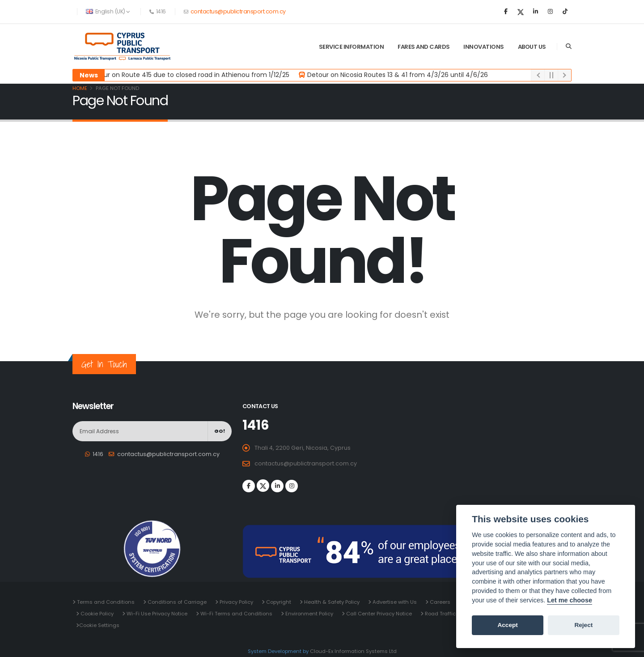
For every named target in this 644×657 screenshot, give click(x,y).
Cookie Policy (96, 614)
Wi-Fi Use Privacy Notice (156, 614)
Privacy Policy (236, 602)
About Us (532, 47)
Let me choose (570, 600)
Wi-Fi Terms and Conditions (236, 614)
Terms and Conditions (105, 602)
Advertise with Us (394, 602)
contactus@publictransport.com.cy (237, 11)
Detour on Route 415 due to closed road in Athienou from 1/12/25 (189, 75)
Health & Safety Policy (331, 602)
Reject (583, 625)
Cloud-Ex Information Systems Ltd (353, 651)
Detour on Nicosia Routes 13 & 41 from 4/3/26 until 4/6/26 (398, 75)
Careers (439, 602)
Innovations (484, 47)
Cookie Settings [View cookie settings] (99, 625)
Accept (507, 625)
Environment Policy (309, 614)
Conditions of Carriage (176, 602)
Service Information (352, 47)
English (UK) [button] (108, 11)
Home (80, 88)
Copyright (278, 602)
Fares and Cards (424, 47)
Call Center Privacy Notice (378, 614)
